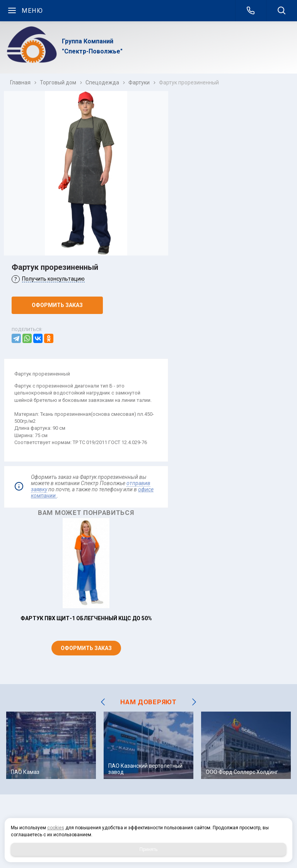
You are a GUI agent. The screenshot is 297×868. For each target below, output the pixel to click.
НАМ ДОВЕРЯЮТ (148, 702)
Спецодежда (102, 82)
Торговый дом (58, 82)
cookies (56, 828)
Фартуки (139, 82)
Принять (149, 849)
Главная (20, 82)
